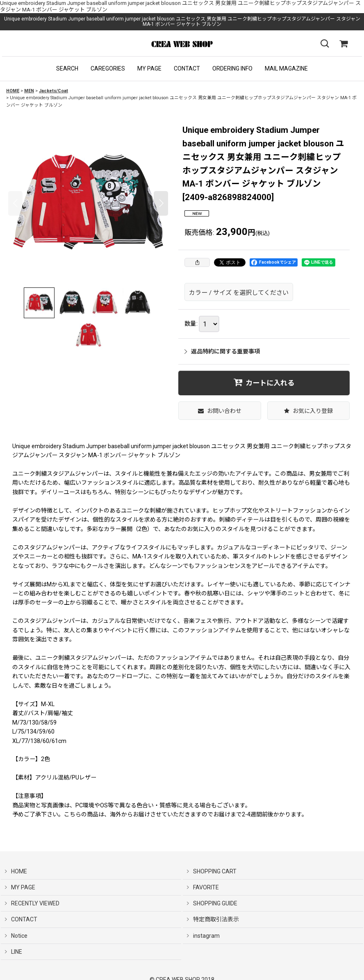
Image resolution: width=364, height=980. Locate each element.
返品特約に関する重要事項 (222, 351)
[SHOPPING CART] (344, 44)
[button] (67, 69)
